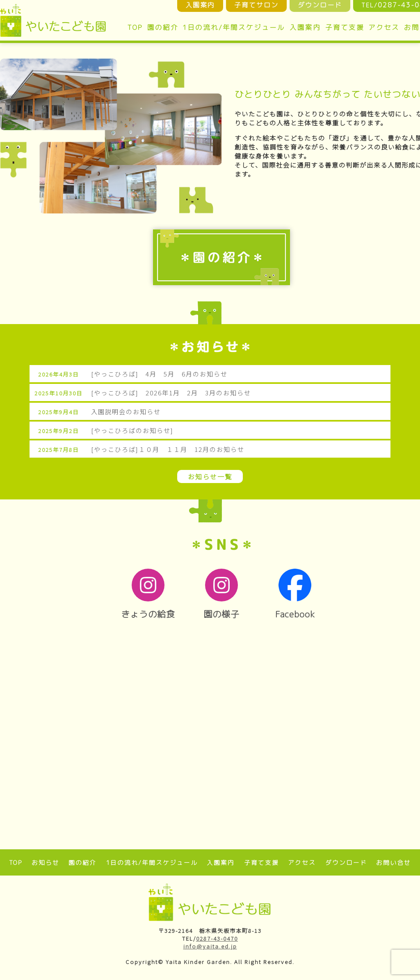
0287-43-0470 (217, 938)
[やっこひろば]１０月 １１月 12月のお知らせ (168, 449)
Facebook (295, 594)
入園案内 (305, 27)
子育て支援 (345, 27)
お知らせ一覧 (210, 476)
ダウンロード (346, 863)
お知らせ (46, 863)
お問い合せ (394, 863)
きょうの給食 (148, 594)
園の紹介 (163, 27)
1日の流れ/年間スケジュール (234, 27)
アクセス (384, 27)
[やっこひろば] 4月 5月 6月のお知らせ (159, 374)
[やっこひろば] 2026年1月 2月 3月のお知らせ (171, 392)
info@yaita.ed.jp (210, 946)
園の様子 (221, 594)
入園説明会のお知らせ (126, 411)
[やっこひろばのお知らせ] (132, 430)
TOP (135, 27)
